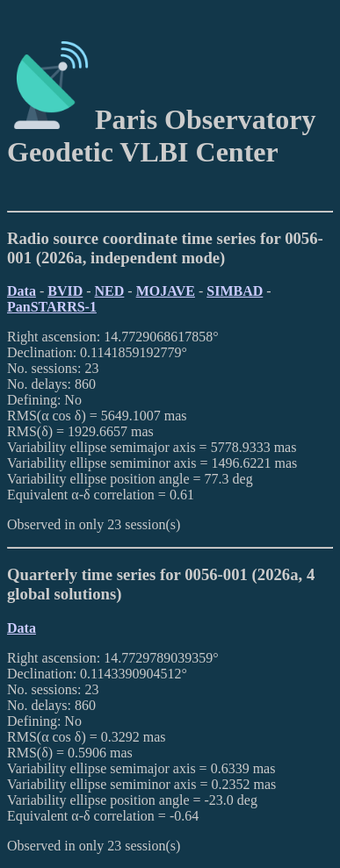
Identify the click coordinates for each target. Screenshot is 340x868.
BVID (65, 291)
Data (22, 291)
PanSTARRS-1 (52, 307)
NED (110, 291)
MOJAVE (166, 291)
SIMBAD (235, 291)
